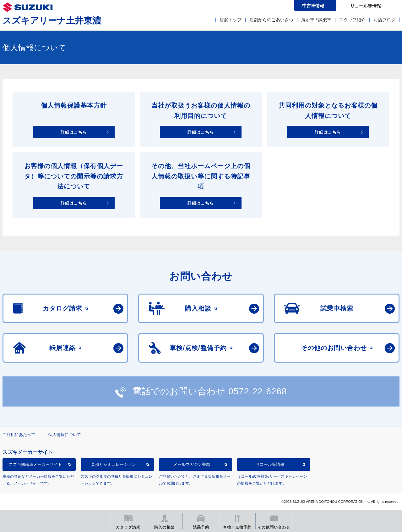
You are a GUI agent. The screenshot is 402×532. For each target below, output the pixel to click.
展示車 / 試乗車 (316, 20)
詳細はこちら (74, 132)
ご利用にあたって (19, 435)
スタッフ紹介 (352, 20)
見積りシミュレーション (114, 464)
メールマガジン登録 (192, 464)
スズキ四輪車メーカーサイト (35, 464)
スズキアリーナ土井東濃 (52, 21)
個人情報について (65, 435)
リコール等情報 (270, 464)
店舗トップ (231, 20)
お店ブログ (384, 20)
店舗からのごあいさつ (271, 20)
